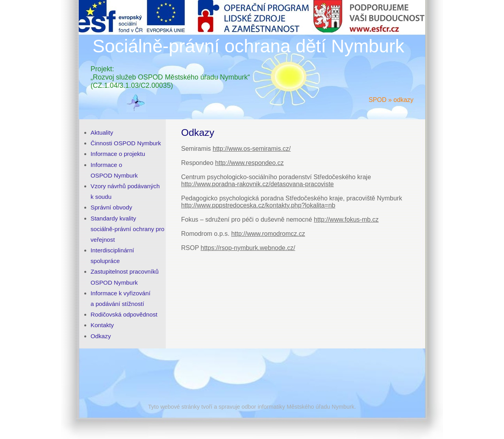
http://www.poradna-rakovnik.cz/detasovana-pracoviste (258, 184)
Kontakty (102, 325)
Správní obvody (111, 207)
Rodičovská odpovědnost (124, 314)
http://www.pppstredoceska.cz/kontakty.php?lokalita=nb (258, 205)
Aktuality (102, 132)
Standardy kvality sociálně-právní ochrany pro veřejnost (127, 229)
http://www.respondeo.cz (249, 163)
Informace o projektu (118, 154)
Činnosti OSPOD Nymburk (126, 143)
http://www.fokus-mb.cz (346, 219)
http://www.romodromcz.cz (268, 234)
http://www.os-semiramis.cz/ (252, 149)
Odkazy (101, 336)
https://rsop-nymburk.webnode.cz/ (248, 248)
